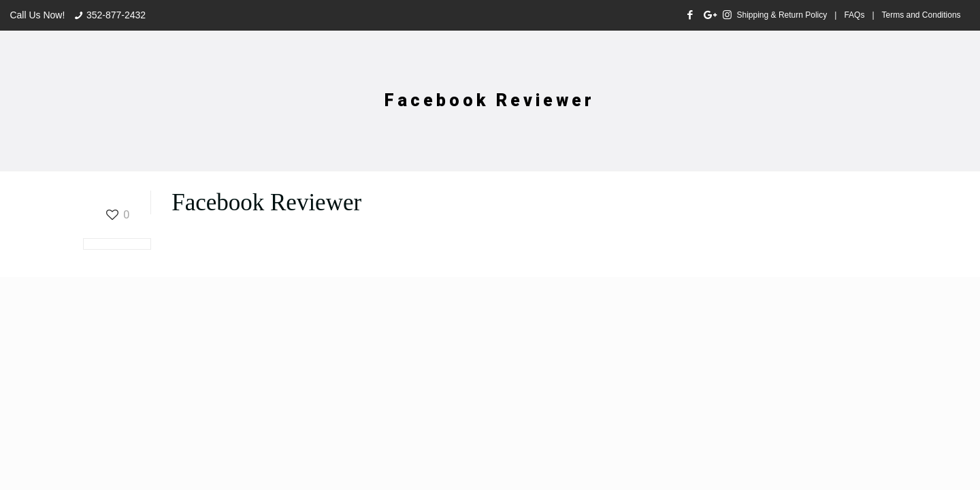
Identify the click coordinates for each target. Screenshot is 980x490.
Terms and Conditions (921, 15)
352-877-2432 (116, 15)
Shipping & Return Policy (782, 15)
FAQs (854, 15)
